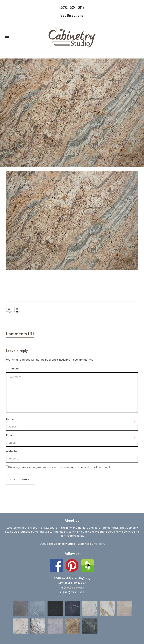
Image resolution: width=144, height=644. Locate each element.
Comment (13, 369)
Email (10, 435)
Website (11, 451)
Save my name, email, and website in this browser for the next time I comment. (60, 467)
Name (10, 419)
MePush (99, 544)
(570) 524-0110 (72, 7)
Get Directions (72, 15)
